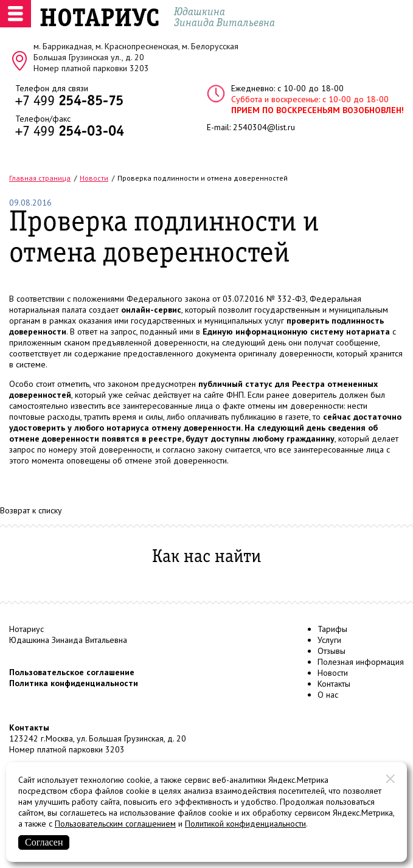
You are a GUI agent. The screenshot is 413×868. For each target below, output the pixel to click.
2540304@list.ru (264, 127)
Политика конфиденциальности (74, 683)
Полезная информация (361, 662)
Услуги (329, 640)
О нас (328, 695)
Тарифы (332, 629)
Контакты (334, 684)
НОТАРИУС (99, 19)
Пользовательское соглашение (72, 672)
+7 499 (69, 102)
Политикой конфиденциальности (245, 824)
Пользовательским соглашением (115, 824)
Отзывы (331, 651)
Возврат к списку (31, 510)
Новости (333, 673)
